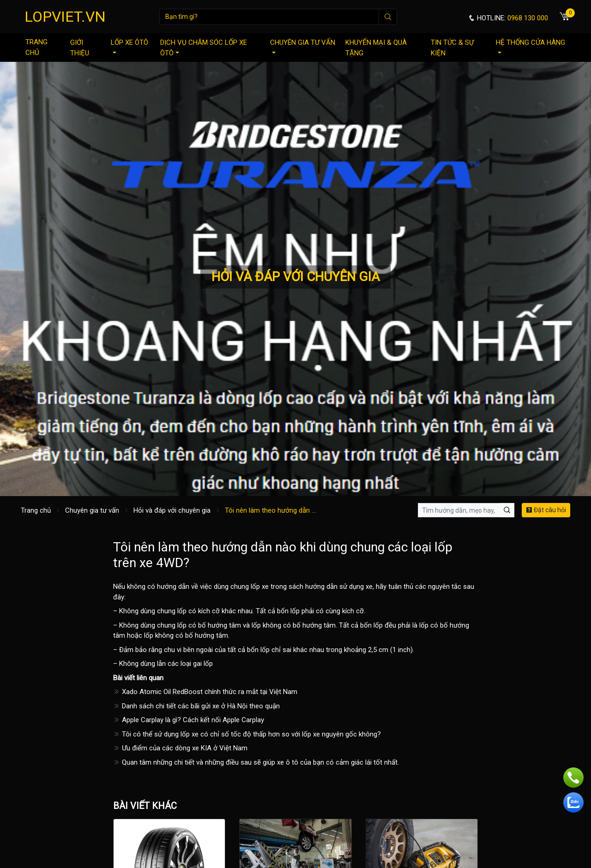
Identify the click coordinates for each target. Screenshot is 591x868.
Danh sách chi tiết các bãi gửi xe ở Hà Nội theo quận (196, 706)
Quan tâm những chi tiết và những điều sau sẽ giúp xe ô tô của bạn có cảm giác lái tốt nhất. (256, 762)
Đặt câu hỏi (546, 510)
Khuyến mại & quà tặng (376, 48)
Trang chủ (36, 47)
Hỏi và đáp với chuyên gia (172, 510)
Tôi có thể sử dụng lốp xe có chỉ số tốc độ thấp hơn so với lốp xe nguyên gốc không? (247, 734)
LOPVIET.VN (65, 17)
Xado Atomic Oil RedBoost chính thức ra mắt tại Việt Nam (205, 692)
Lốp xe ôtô (130, 46)
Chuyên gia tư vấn (303, 46)
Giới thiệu (80, 48)
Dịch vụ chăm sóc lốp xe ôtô (204, 48)
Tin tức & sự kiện (452, 48)
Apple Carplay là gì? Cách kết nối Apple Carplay (189, 720)
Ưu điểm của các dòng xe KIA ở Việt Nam (180, 748)
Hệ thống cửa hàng (531, 46)
